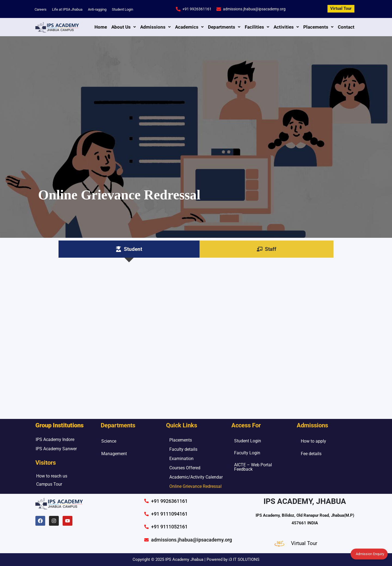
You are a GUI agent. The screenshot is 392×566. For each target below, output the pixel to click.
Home (101, 27)
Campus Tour (49, 484)
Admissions (155, 27)
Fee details (311, 454)
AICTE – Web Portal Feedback (253, 467)
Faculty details (183, 449)
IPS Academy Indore (55, 439)
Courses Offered (185, 468)
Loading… (196, 336)
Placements (318, 27)
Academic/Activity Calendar (196, 477)
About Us (124, 27)
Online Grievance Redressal (195, 486)
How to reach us (52, 476)
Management (114, 454)
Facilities (257, 27)
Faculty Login (247, 453)
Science (109, 441)
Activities (286, 27)
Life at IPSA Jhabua (67, 9)
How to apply (313, 441)
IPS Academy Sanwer (56, 449)
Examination (181, 459)
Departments (224, 27)
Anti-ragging (97, 9)
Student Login (122, 9)
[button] (124, 27)
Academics (189, 27)
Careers (41, 9)
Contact (346, 27)
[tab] (129, 249)
